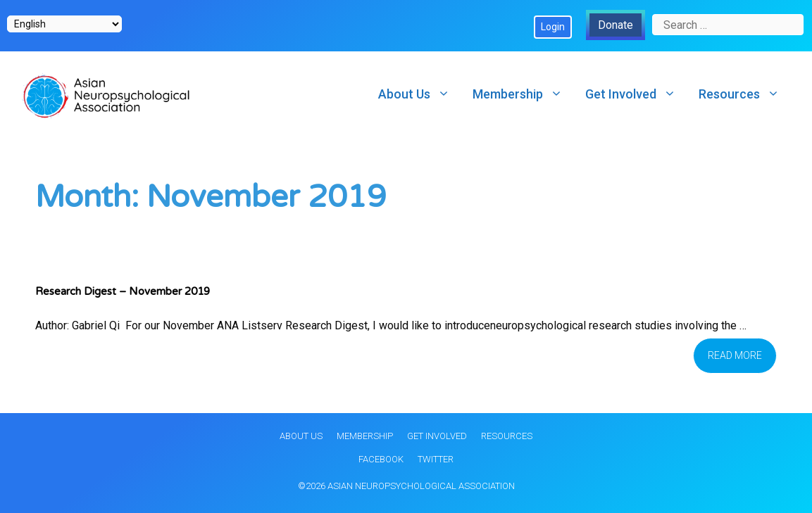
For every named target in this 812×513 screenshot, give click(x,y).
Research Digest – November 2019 (123, 291)
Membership (523, 94)
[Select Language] (64, 24)
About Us (420, 94)
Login (553, 27)
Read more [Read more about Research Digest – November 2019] (735, 355)
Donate (616, 25)
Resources (745, 94)
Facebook (381, 459)
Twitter (436, 459)
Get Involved (636, 94)
